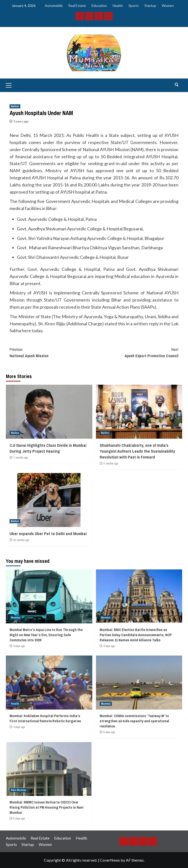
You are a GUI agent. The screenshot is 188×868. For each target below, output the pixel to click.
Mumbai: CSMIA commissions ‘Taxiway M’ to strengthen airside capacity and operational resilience (134, 721)
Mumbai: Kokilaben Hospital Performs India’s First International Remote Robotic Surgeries (45, 718)
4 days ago (19, 646)
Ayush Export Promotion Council (136, 352)
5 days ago (109, 732)
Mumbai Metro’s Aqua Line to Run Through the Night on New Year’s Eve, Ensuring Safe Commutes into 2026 (46, 635)
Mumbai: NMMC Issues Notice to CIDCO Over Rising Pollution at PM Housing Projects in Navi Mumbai (47, 807)
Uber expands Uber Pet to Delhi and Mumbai (48, 533)
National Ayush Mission (52, 352)
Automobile (54, 6)
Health (118, 6)
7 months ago (21, 458)
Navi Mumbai (19, 790)
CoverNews (110, 860)
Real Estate (77, 6)
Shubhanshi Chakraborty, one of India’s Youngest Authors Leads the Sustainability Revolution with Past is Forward (137, 451)
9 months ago (111, 463)
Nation (15, 106)
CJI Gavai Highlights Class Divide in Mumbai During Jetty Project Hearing (48, 448)
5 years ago (21, 121)
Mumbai (16, 618)
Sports (134, 6)
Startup (150, 6)
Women (168, 6)
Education (99, 6)
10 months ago (21, 540)
